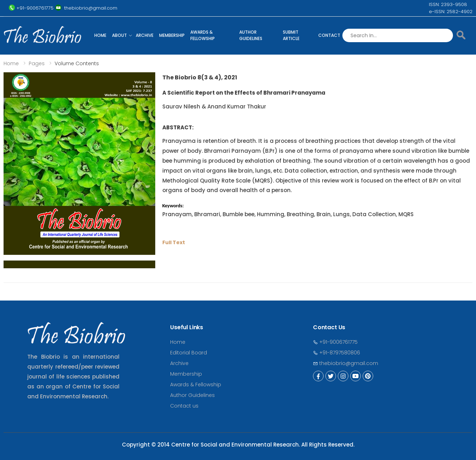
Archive (145, 35)
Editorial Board (189, 353)
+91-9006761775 (335, 342)
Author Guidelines (251, 35)
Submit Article (291, 35)
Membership (172, 35)
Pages (37, 63)
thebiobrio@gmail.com (346, 363)
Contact (329, 35)
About (119, 35)
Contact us (184, 406)
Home (100, 35)
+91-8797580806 (337, 353)
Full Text (174, 242)
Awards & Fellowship (203, 35)
